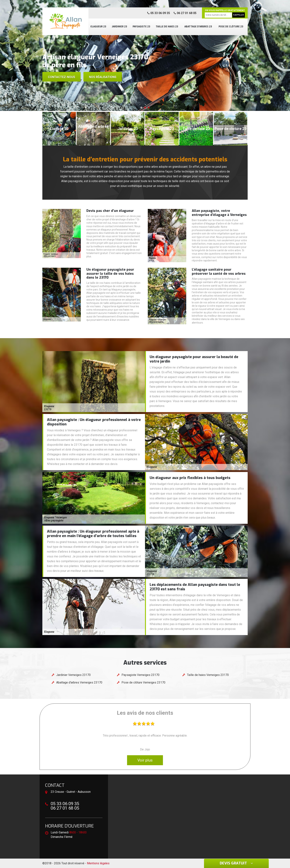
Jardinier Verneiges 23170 (73, 675)
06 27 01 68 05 (185, 13)
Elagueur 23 (98, 27)
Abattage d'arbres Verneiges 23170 (79, 682)
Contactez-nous (61, 77)
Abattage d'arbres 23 (198, 27)
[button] (141, 108)
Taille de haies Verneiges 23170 (208, 675)
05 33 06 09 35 (159, 13)
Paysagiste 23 (141, 27)
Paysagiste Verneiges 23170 (140, 675)
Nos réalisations (103, 77)
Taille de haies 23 (167, 27)
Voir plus (145, 760)
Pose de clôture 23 (231, 27)
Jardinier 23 (119, 27)
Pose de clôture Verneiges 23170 (143, 682)
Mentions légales (98, 863)
